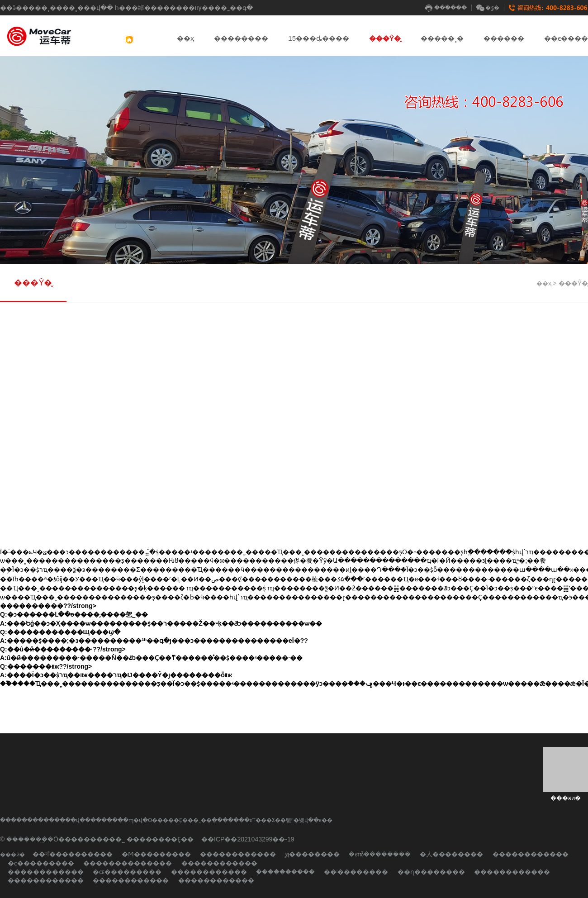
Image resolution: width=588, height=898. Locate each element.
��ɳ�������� (431, 872)
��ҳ (185, 38)
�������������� (128, 863)
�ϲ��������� (41, 863)
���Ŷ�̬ (385, 38)
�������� (241, 38)
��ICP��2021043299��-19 (248, 839)
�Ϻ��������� (156, 854)
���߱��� (446, 8)
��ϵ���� (566, 38)
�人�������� (451, 854)
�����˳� (442, 38)
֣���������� (285, 872)
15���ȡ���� (319, 38)
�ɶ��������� (127, 872)
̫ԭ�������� (313, 854)
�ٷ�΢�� (488, 8)
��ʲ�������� (356, 872)
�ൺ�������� (380, 854)
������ (504, 38)
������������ (238, 854)
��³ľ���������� (73, 854)
